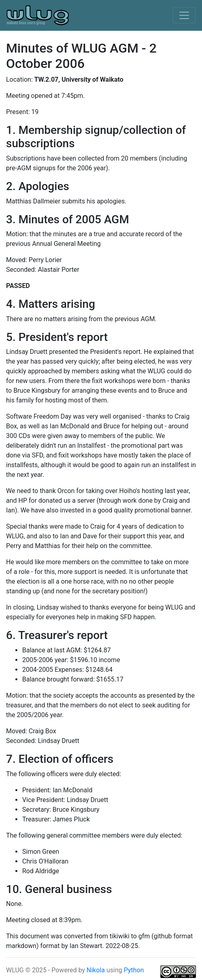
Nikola (96, 970)
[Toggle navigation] (184, 15)
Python (134, 970)
